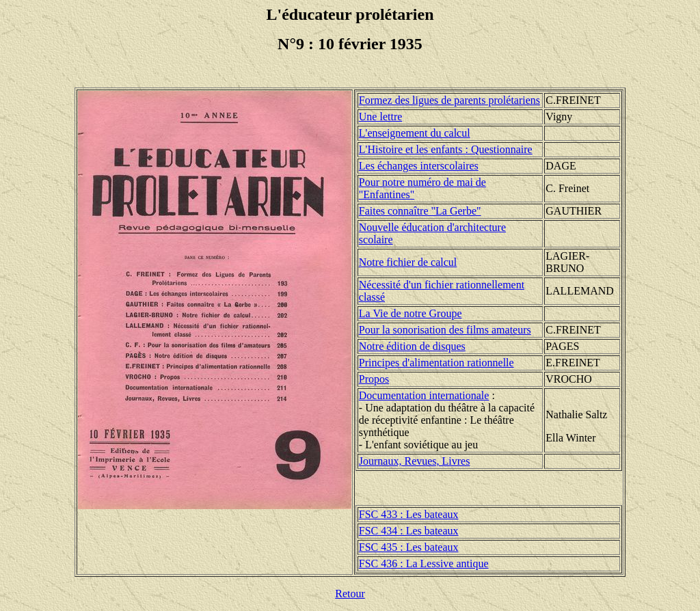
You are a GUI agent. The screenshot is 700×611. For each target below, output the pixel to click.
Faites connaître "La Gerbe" (420, 211)
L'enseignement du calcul (415, 133)
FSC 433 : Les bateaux (409, 514)
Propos (374, 379)
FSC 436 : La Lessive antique (424, 564)
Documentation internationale (424, 395)
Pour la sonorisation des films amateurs (445, 330)
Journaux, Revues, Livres (415, 461)
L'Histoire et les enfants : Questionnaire (446, 149)
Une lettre (381, 117)
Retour (350, 594)
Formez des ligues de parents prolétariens (449, 100)
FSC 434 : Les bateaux (409, 531)
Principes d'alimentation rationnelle (436, 363)
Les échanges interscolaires (419, 166)
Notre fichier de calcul (408, 262)
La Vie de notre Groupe (410, 313)
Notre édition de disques (412, 346)
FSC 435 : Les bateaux (409, 547)
